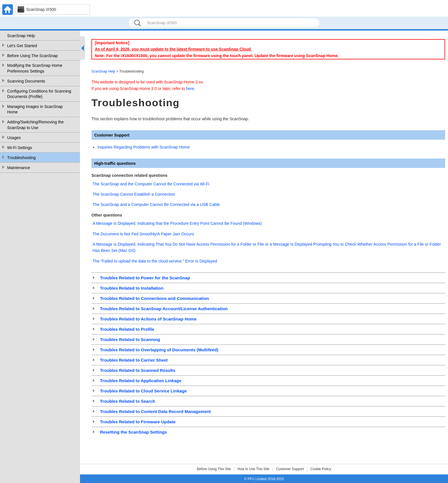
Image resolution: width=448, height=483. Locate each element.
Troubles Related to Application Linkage (141, 381)
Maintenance (19, 168)
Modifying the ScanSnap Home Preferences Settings (35, 68)
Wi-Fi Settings (20, 148)
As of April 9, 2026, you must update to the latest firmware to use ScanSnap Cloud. (173, 49)
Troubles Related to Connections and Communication (155, 298)
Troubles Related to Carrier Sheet (134, 360)
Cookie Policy (321, 469)
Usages (14, 138)
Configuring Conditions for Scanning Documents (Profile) (39, 94)
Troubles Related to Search (128, 401)
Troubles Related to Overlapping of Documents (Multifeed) (159, 350)
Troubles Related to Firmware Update (138, 422)
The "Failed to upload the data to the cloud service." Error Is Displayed (155, 261)
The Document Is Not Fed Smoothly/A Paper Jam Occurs (143, 234)
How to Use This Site (253, 469)
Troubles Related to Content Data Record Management (155, 411)
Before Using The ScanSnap (32, 56)
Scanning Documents (26, 81)
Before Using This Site (214, 469)
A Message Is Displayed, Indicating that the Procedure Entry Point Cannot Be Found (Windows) (177, 223)
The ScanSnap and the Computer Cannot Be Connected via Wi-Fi (151, 184)
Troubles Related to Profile (127, 329)
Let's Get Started (22, 46)
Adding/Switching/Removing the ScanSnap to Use (35, 125)
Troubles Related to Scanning (130, 339)
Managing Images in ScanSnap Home (35, 109)
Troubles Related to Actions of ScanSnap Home (148, 319)
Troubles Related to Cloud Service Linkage (143, 391)
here (190, 89)
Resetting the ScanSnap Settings (134, 432)
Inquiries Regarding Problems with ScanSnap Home (144, 147)
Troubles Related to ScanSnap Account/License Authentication (164, 309)
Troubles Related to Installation (132, 288)
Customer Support (290, 469)
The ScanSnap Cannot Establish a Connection (134, 194)
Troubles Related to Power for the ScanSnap (145, 278)
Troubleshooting (21, 158)
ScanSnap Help (21, 36)
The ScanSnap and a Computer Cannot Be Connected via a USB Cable (156, 205)
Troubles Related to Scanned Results (138, 370)
